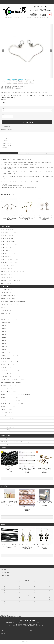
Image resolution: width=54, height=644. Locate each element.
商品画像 (27, 153)
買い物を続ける (4, 148)
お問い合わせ (3, 633)
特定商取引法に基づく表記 (6, 130)
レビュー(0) (45, 153)
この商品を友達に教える (5, 144)
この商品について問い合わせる (7, 146)
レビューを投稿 (4, 141)
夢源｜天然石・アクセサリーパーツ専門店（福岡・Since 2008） (15, 442)
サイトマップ (4, 439)
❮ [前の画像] (3, 51)
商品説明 (9, 153)
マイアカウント (3, 630)
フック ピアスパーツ (18, 89)
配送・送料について (17, 637)
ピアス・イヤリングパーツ (21, 86)
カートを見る (30, 630)
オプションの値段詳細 (6, 127)
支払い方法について (9, 637)
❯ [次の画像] (51, 51)
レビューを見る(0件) (5, 139)
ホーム (2, 86)
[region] (27, 51)
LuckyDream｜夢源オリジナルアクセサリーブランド (12, 445)
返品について (4, 128)
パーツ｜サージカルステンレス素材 (10, 86)
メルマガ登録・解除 (47, 637)
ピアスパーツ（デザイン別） (9, 88)
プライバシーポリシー (39, 637)
